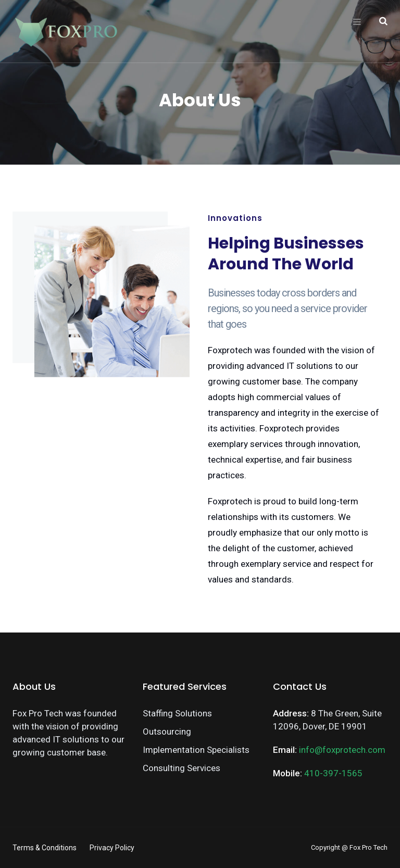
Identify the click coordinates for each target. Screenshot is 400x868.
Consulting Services (182, 768)
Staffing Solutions (177, 713)
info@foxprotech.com (342, 750)
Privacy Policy (112, 848)
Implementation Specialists (196, 750)
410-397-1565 (333, 773)
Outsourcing (167, 731)
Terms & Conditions (45, 848)
